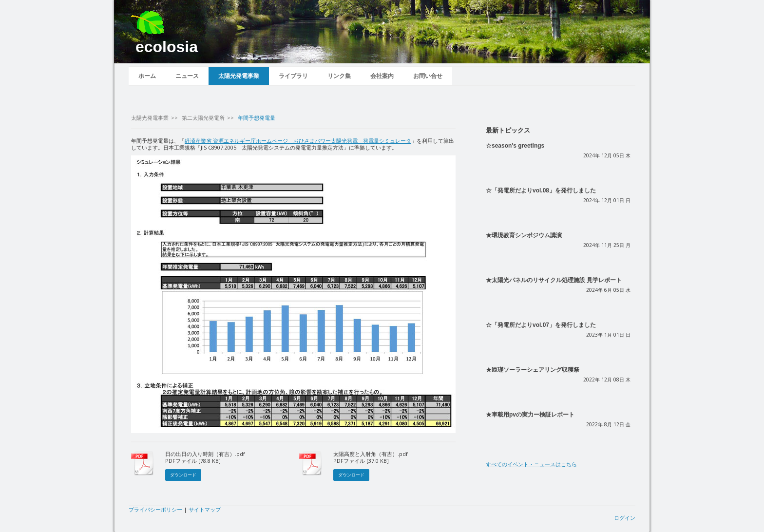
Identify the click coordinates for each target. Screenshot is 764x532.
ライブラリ (293, 76)
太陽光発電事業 (239, 76)
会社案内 (382, 76)
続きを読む (500, 172)
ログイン (625, 518)
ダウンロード (183, 475)
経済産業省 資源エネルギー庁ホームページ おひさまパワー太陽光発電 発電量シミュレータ (298, 141)
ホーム (147, 76)
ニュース (187, 76)
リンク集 (339, 76)
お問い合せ (428, 76)
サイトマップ (205, 509)
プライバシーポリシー (155, 509)
